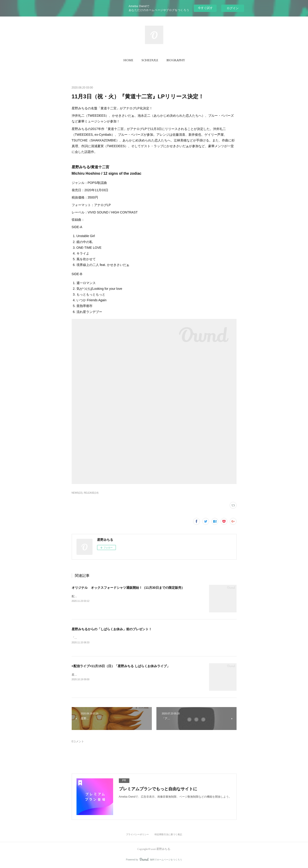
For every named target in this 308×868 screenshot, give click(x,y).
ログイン (233, 8)
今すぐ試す (205, 8)
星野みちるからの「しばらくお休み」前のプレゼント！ (112, 629)
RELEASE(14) (91, 493)
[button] (128, 60)
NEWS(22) (77, 493)
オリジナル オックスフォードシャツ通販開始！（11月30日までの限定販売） (128, 588)
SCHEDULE (150, 60)
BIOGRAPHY (176, 60)
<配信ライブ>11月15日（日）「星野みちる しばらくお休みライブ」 (121, 666)
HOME (128, 60)
